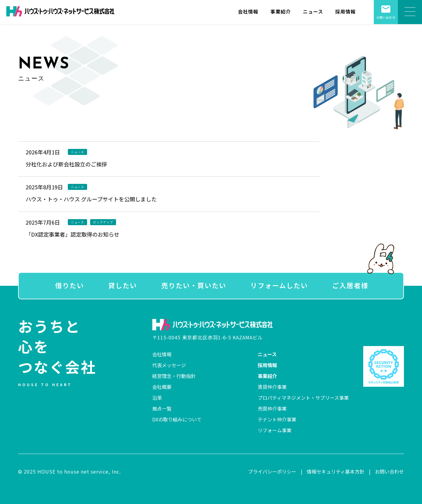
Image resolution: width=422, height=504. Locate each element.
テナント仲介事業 (277, 419)
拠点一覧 (162, 408)
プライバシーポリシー (272, 471)
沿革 (157, 398)
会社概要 (162, 387)
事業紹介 (281, 11)
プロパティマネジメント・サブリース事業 (303, 398)
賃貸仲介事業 (272, 387)
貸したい (123, 285)
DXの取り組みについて (177, 419)
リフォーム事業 (275, 430)
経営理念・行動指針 (174, 376)
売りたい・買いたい (194, 285)
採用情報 (345, 11)
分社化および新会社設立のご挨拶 (66, 164)
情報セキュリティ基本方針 (336, 471)
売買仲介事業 (272, 408)
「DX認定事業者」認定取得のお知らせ (72, 234)
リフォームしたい (279, 285)
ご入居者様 (350, 285)
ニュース (313, 11)
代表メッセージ (169, 365)
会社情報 (248, 11)
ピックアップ (103, 222)
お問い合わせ (386, 10)
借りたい (70, 285)
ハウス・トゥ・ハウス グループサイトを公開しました (91, 199)
